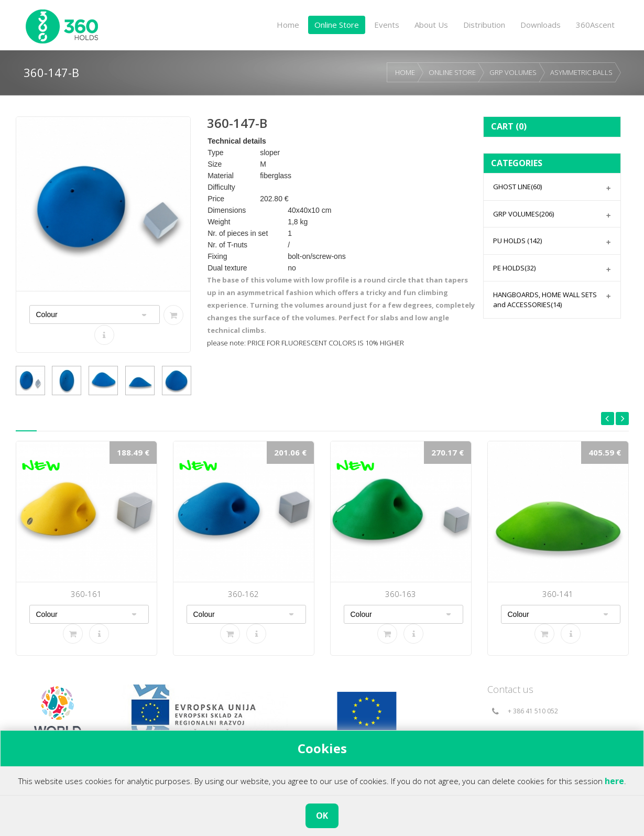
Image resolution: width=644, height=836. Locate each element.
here (614, 781)
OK (322, 816)
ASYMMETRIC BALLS (581, 72)
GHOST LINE (517, 187)
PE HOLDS (514, 268)
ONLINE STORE (452, 72)
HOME (405, 72)
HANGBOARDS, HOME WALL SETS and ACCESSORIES (545, 300)
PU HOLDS (517, 241)
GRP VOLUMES (513, 72)
